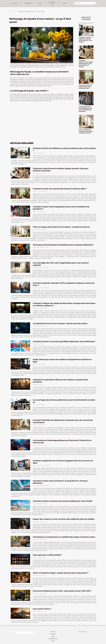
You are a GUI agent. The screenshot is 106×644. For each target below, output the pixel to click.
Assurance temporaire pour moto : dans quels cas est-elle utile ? (62, 591)
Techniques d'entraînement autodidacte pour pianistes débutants (63, 245)
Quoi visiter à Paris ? (42, 609)
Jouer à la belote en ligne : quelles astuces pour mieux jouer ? (61, 573)
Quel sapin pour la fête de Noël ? (47, 555)
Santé (40, 3)
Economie (15, 3)
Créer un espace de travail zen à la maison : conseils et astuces (86, 131)
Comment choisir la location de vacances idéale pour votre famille (63, 501)
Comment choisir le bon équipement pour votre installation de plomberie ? (86, 109)
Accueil (11, 11)
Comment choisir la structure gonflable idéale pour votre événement (64, 341)
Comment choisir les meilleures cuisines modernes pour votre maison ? (85, 40)
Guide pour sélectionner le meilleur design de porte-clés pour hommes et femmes (86, 64)
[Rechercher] (85, 3)
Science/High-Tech (52, 3)
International (28, 3)
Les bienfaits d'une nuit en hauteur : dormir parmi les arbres (60, 323)
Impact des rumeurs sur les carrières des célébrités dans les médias (64, 519)
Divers (64, 3)
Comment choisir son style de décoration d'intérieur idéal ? (85, 87)
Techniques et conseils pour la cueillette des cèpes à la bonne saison (64, 537)
